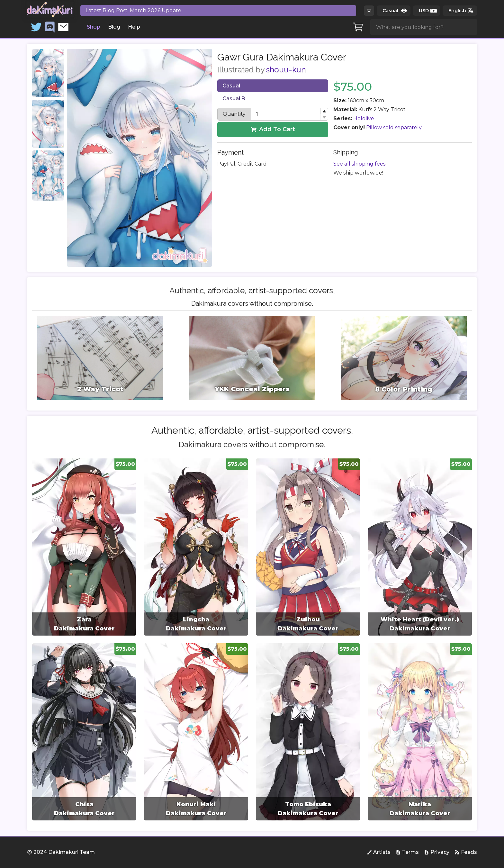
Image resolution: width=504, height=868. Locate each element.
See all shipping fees (359, 164)
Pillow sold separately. (394, 127)
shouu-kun (286, 70)
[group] (84, 547)
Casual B (234, 99)
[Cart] (358, 27)
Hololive (364, 118)
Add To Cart (273, 129)
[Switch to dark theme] (369, 11)
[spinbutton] (289, 114)
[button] (324, 111)
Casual (231, 86)
